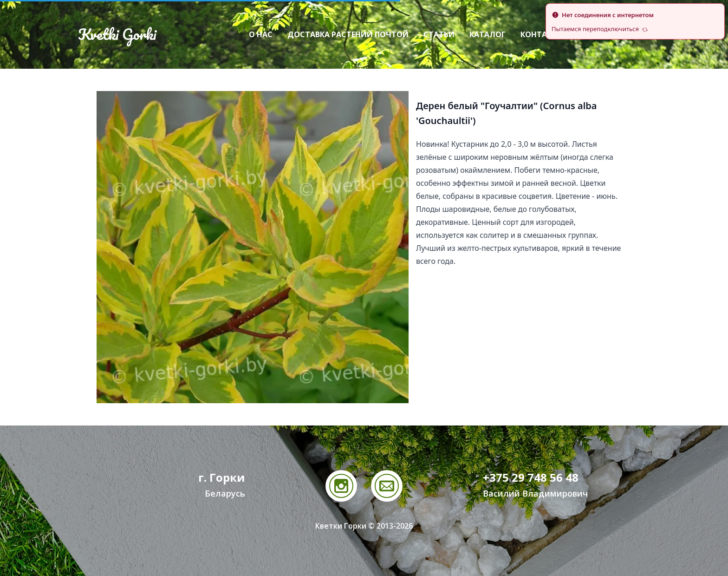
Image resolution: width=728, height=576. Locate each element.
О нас (261, 34)
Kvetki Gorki (117, 34)
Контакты (542, 34)
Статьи (439, 34)
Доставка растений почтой (348, 34)
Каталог (487, 34)
